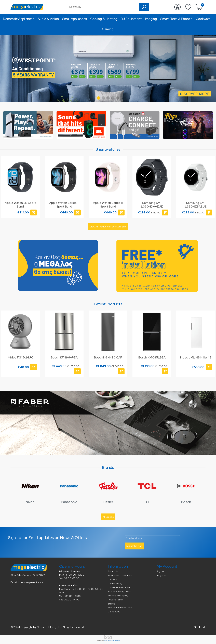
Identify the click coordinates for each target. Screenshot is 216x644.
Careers (112, 579)
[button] (99, 98)
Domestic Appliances (19, 19)
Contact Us (114, 612)
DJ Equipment (131, 19)
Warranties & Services (120, 608)
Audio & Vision (48, 19)
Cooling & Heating (104, 19)
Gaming (108, 29)
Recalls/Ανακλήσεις (118, 596)
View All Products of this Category (108, 227)
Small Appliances (75, 19)
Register (161, 575)
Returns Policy (115, 600)
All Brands (108, 517)
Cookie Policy (115, 584)
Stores (111, 604)
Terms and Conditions (120, 575)
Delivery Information (119, 587)
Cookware (203, 19)
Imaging (151, 19)
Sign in (160, 571)
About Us (113, 571)
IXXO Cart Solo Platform (112, 640)
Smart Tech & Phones (176, 19)
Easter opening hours (119, 591)
